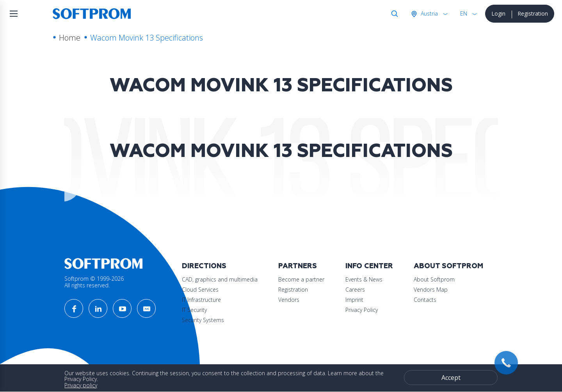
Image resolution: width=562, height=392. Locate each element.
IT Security (194, 310)
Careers (355, 290)
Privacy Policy (362, 310)
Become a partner (301, 279)
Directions (204, 266)
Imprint (354, 300)
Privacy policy (81, 385)
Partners (298, 266)
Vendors (289, 300)
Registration (533, 13)
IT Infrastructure (201, 300)
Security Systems (203, 320)
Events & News (364, 279)
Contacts (425, 300)
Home (70, 38)
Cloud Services (200, 290)
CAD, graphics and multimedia (220, 279)
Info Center (369, 266)
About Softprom (448, 266)
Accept (451, 378)
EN (464, 13)
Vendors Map (431, 290)
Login (498, 13)
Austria (429, 13)
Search (393, 14)
